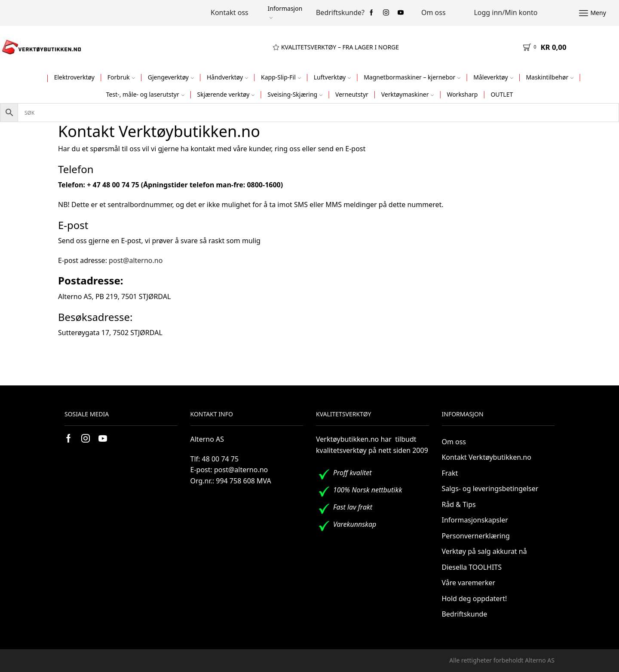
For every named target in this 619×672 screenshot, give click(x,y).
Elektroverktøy (74, 77)
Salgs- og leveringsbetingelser (490, 489)
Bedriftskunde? (340, 12)
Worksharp (462, 94)
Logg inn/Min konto (506, 12)
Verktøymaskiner (408, 94)
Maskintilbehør (550, 77)
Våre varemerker (469, 583)
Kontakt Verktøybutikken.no (487, 457)
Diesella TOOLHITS (472, 567)
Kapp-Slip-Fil (281, 77)
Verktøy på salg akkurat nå (484, 551)
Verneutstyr (352, 94)
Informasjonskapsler (475, 520)
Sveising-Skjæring (295, 94)
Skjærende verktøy (226, 94)
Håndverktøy (227, 77)
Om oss (434, 12)
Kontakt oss (230, 12)
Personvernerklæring (476, 536)
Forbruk (121, 77)
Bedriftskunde (465, 614)
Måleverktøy (493, 77)
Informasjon (285, 12)
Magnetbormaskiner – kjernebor (412, 77)
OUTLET (502, 94)
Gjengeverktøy (171, 77)
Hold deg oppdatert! (475, 599)
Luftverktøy (332, 77)
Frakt (450, 473)
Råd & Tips (459, 504)
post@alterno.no (136, 260)
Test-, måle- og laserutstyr (145, 94)
